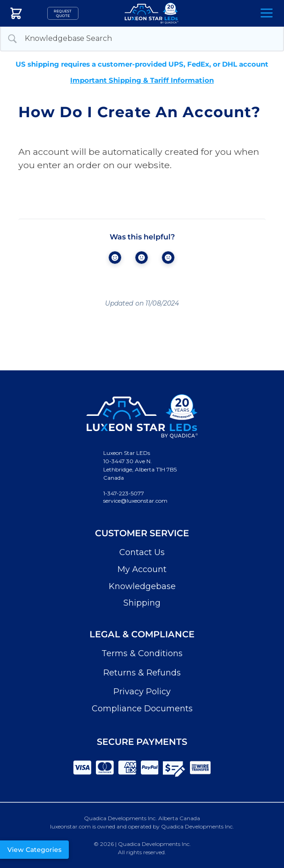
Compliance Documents (142, 709)
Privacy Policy (142, 692)
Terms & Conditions (142, 653)
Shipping (142, 603)
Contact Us (142, 552)
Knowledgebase (142, 586)
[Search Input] (150, 39)
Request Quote (63, 13)
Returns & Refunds (142, 673)
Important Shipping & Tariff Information (142, 80)
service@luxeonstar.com (135, 501)
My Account (142, 569)
